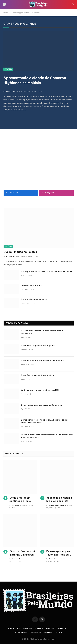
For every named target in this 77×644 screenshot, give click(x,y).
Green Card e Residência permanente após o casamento (42, 332)
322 (18, 561)
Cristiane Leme (18, 559)
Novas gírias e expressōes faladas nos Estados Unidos (47, 272)
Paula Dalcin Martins (57, 559)
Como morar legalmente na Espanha (38, 346)
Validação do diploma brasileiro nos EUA (40, 390)
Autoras (28, 628)
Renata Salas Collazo (57, 505)
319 (57, 561)
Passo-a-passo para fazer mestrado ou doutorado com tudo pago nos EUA (47, 436)
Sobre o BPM (14, 628)
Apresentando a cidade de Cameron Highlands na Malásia (35, 80)
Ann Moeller (11, 256)
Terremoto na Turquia (31, 285)
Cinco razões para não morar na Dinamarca (41, 405)
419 (58, 508)
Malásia (8, 69)
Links (59, 632)
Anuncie (50, 628)
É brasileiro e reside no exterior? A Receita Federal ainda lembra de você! (45, 421)
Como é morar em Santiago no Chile (38, 375)
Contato (61, 628)
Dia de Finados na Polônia (20, 252)
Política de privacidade (42, 632)
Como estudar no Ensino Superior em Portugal (43, 360)
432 (12, 508)
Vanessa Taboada (13, 91)
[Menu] (5, 4)
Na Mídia (39, 628)
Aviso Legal (21, 632)
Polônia (8, 246)
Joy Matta (16, 505)
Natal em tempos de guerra (34, 299)
